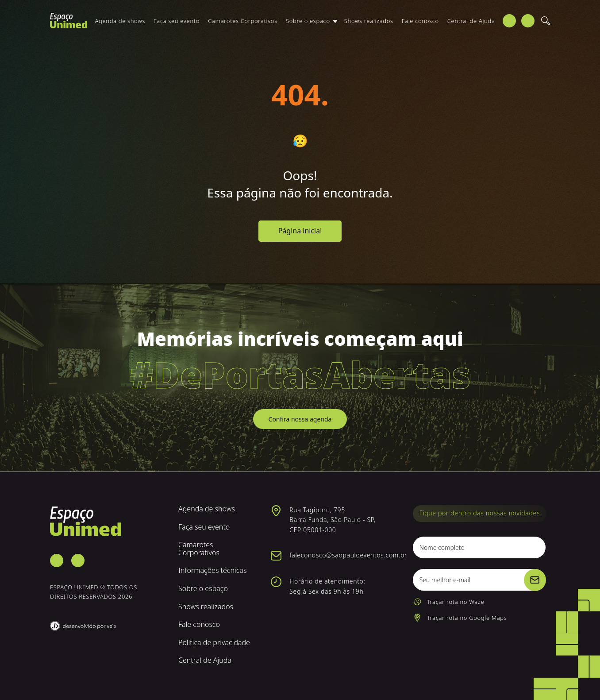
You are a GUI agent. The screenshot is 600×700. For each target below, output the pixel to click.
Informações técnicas (212, 570)
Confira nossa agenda (300, 419)
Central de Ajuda (471, 25)
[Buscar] (546, 26)
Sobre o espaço (308, 25)
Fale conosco (420, 25)
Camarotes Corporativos (243, 25)
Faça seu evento (177, 25)
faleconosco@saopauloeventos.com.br (348, 555)
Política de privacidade (214, 642)
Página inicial (300, 231)
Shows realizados (369, 25)
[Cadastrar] (535, 580)
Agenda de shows (120, 25)
